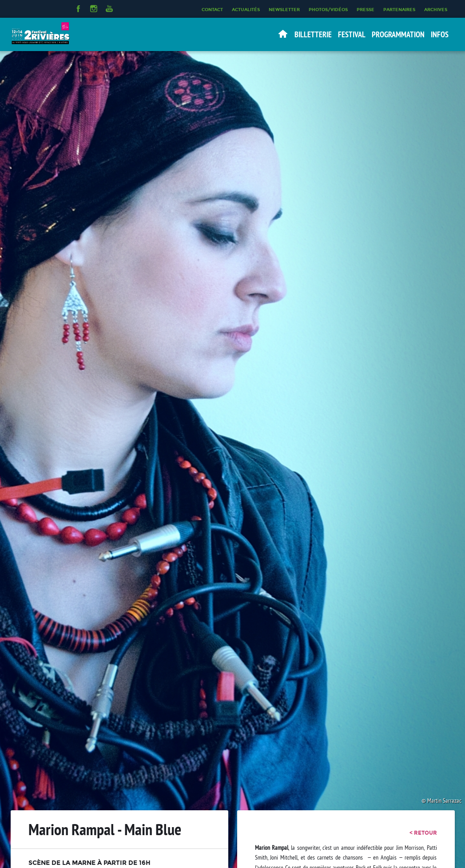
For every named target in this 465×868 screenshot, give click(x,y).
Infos (440, 34)
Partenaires (399, 9)
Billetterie (313, 34)
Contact (212, 9)
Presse (366, 9)
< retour (423, 833)
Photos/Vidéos (328, 9)
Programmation (398, 34)
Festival (352, 34)
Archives (436, 9)
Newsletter (284, 9)
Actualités (246, 9)
